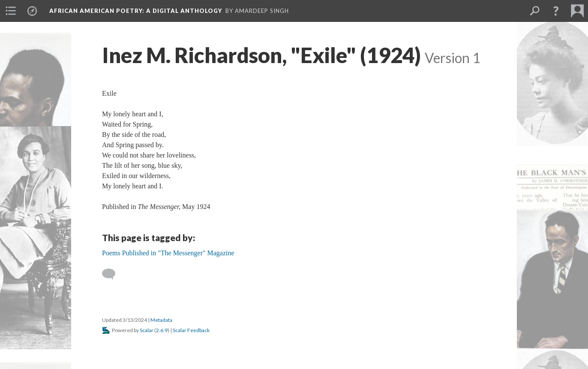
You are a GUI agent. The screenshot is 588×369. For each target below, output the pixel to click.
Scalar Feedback (191, 330)
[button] (556, 11)
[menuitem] (11, 11)
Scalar (147, 330)
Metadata (161, 320)
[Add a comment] (112, 274)
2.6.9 (162, 330)
